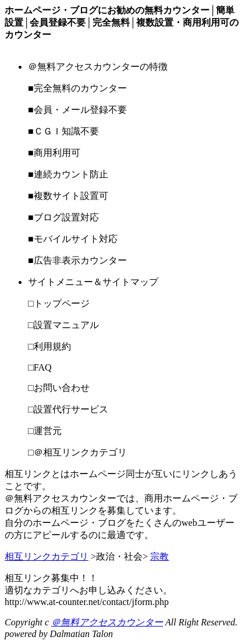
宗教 (159, 556)
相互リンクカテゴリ (47, 556)
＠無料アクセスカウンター (107, 622)
